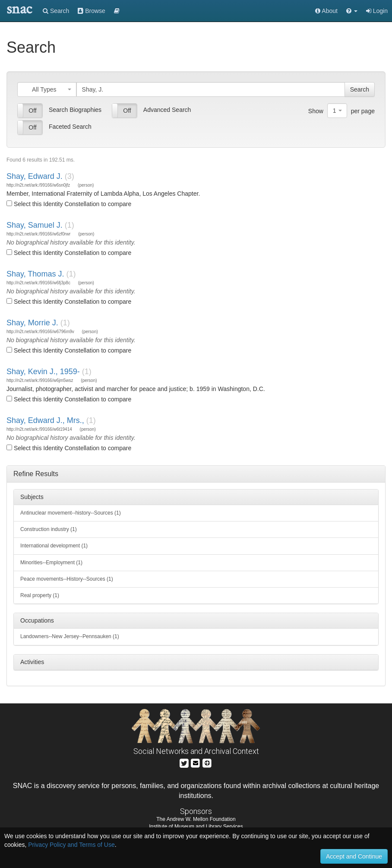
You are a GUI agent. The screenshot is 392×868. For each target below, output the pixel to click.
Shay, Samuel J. (35, 225)
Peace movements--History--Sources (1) (67, 579)
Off (32, 111)
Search (56, 11)
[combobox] (47, 89)
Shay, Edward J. (35, 176)
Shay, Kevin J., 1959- (43, 372)
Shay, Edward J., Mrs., (45, 420)
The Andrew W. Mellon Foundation (196, 819)
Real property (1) (40, 595)
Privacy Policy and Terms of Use (71, 845)
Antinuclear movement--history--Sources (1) (71, 513)
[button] (352, 11)
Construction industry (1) (49, 529)
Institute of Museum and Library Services (196, 827)
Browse (92, 11)
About (326, 11)
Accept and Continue (354, 856)
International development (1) (54, 546)
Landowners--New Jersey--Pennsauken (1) (70, 636)
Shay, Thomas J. (35, 274)
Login (377, 11)
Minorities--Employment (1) (51, 563)
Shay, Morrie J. (32, 323)
